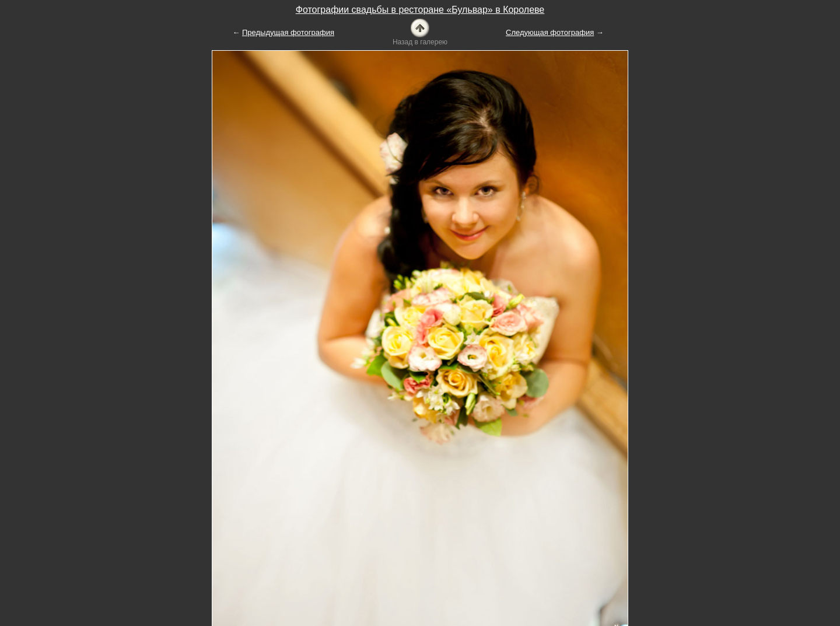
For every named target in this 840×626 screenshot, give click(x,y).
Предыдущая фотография (288, 32)
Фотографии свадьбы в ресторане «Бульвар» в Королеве (420, 10)
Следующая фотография (550, 32)
